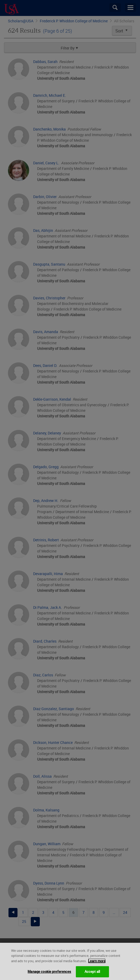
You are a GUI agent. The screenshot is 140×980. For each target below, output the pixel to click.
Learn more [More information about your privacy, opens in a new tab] (97, 966)
